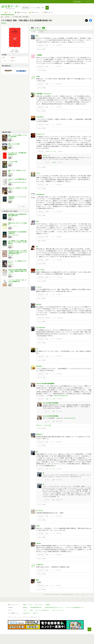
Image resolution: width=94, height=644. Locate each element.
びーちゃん (40, 510)
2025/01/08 (59, 45)
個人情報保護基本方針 (36, 608)
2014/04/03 (59, 374)
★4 (47, 237)
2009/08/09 (59, 555)
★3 (47, 67)
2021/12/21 (59, 107)
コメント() (52, 45)
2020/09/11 (60, 151)
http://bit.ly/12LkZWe (70, 418)
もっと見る (21, 206)
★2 (47, 45)
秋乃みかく (40, 434)
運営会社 (25, 608)
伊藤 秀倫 (11, 283)
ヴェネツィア (40, 134)
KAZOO (39, 304)
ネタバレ (42, 32)
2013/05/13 (60, 399)
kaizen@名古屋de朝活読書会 (45, 383)
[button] (47, 8)
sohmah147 (40, 117)
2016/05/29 (60, 277)
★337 (48, 151)
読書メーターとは (28, 605)
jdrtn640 (39, 366)
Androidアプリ (27, 613)
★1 (53, 421)
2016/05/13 (59, 295)
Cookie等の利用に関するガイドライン (54, 608)
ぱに (38, 221)
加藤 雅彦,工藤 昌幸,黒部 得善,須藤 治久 (17, 182)
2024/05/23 (59, 84)
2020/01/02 (59, 185)
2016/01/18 (60, 318)
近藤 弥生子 (11, 264)
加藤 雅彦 (7, 17)
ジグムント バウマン (13, 226)
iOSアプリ (36, 613)
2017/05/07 (60, 260)
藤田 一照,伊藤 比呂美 (13, 235)
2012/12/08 (59, 442)
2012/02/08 (59, 469)
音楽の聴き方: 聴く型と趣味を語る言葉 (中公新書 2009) (17, 215)
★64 (47, 399)
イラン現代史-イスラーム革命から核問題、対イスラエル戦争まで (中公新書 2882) (17, 242)
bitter (38, 526)
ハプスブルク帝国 (13, 162)
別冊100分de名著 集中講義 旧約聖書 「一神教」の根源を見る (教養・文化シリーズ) (17, 271)
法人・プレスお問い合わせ (42, 610)
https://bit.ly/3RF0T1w (61, 396)
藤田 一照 (11, 255)
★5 (47, 374)
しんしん (39, 287)
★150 (54, 162)
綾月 (38, 580)
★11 (47, 260)
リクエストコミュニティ (58, 610)
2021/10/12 (59, 124)
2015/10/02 (59, 339)
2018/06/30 (59, 237)
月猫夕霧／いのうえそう (44, 94)
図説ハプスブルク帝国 (14, 144)
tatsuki (38, 543)
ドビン (38, 173)
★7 (47, 295)
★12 (47, 212)
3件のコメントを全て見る (44, 425)
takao (38, 76)
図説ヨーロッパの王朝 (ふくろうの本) (18, 188)
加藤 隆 (10, 274)
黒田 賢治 (11, 245)
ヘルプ (25, 610)
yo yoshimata (41, 328)
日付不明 (58, 570)
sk (37, 349)
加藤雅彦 (10, 138)
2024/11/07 (59, 67)
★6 (47, 84)
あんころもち (40, 270)
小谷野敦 (39, 55)
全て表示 (34, 32)
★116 (48, 318)
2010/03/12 (59, 534)
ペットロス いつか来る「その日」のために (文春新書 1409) (17, 281)
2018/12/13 (60, 212)
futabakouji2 (40, 194)
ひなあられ (40, 564)
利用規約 (48, 605)
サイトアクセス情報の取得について (75, 608)
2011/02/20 (59, 516)
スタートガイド (39, 605)
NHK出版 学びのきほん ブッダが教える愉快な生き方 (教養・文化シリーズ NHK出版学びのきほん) (18, 252)
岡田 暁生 (11, 217)
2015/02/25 (59, 356)
